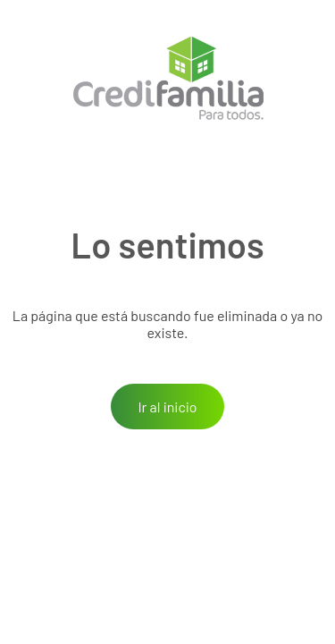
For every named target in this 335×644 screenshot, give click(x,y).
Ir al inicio (167, 407)
